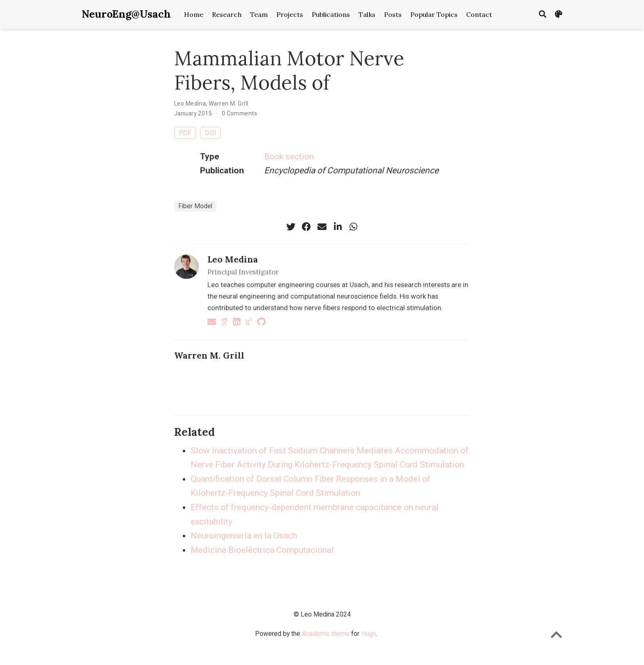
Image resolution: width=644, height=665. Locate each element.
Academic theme (326, 634)
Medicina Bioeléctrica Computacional (262, 550)
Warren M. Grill (228, 104)
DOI (210, 133)
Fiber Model (195, 206)
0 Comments (239, 113)
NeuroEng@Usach (126, 14)
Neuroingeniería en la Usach (244, 536)
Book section (289, 156)
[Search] (543, 15)
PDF (185, 133)
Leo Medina (190, 104)
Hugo (369, 634)
